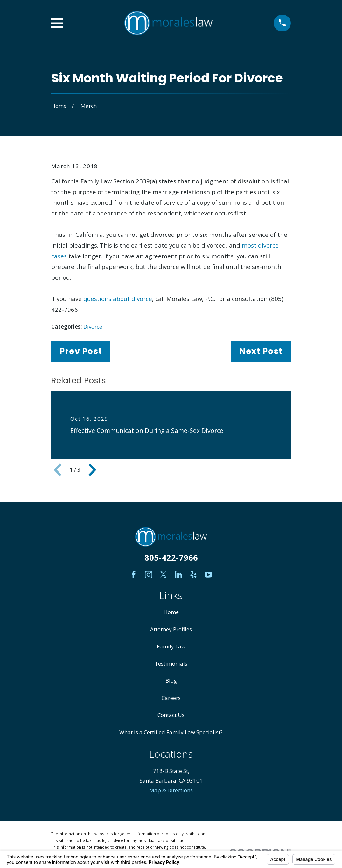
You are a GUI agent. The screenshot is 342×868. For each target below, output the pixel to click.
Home (171, 612)
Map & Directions (171, 790)
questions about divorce (118, 299)
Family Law (171, 646)
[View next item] (92, 470)
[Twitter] (164, 575)
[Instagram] (149, 575)
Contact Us (171, 715)
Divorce (93, 327)
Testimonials (171, 663)
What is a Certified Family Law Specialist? (171, 732)
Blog (171, 681)
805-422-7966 (171, 557)
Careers (171, 698)
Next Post (261, 351)
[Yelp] (193, 575)
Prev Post (81, 351)
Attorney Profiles (171, 629)
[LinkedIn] (178, 575)
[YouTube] (208, 575)
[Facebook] (134, 575)
